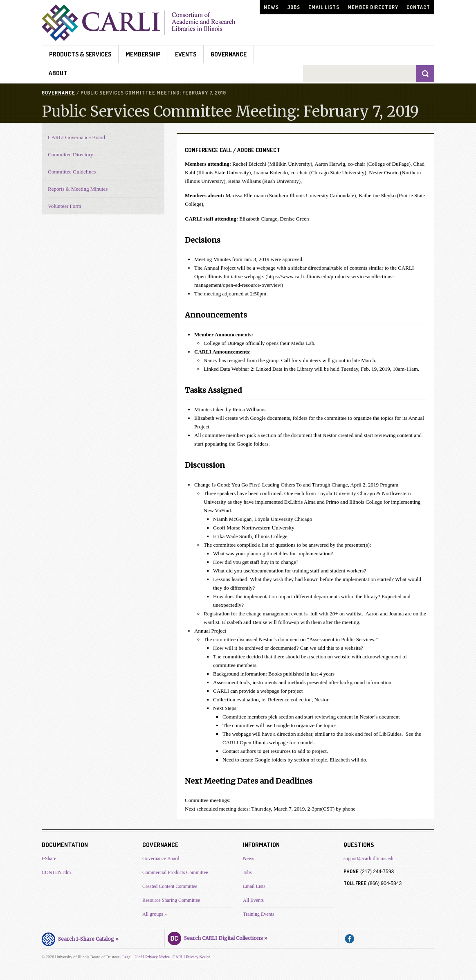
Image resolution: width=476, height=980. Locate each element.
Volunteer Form (65, 206)
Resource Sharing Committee (171, 900)
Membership (143, 54)
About (58, 73)
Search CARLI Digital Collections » (218, 937)
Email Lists (324, 7)
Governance (229, 54)
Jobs (294, 7)
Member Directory (373, 7)
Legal (127, 957)
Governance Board (161, 858)
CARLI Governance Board (76, 137)
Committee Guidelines (72, 172)
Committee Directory (71, 154)
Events (186, 54)
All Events (253, 900)
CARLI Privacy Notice (191, 957)
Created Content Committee (170, 886)
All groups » (155, 914)
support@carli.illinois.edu (369, 858)
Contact (418, 7)
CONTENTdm (56, 872)
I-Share (49, 858)
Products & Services (80, 54)
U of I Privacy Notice (152, 957)
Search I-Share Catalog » (80, 938)
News (271, 7)
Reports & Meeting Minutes (78, 189)
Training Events (259, 914)
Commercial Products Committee (175, 872)
